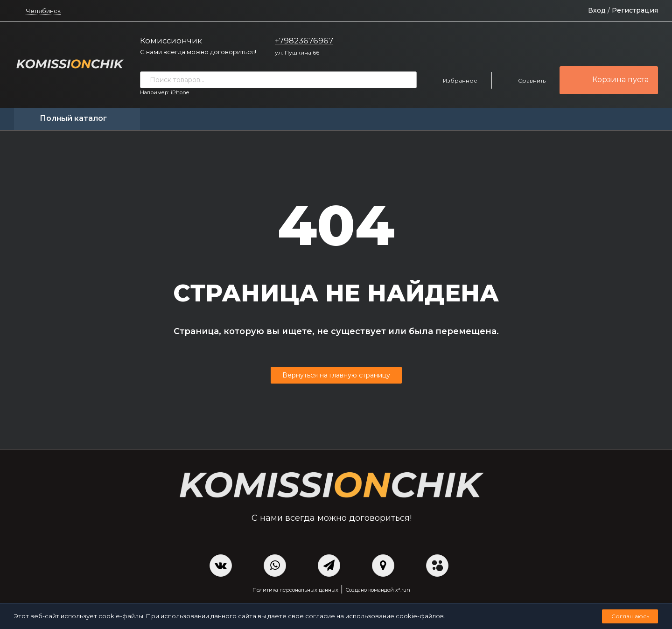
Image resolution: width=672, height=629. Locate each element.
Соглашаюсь (630, 616)
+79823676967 (304, 41)
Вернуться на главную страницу (336, 375)
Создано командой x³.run (378, 590)
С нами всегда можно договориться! (198, 52)
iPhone (180, 92)
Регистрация (635, 10)
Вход (597, 10)
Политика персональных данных (295, 590)
